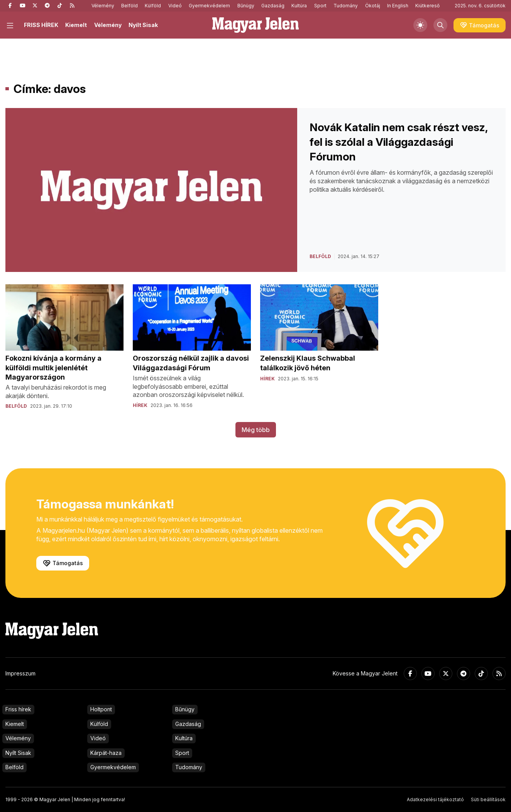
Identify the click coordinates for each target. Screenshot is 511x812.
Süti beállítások (488, 799)
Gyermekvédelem (209, 6)
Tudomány (346, 6)
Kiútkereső (427, 6)
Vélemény (103, 6)
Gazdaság (273, 6)
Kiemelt (76, 25)
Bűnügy (246, 6)
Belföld (129, 6)
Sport (320, 6)
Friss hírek (18, 709)
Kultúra (299, 6)
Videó (175, 6)
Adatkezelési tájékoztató (435, 799)
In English (398, 6)
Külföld (153, 6)
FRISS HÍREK (41, 25)
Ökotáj (373, 6)
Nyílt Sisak (143, 25)
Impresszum (20, 673)
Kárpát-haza (106, 753)
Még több (256, 430)
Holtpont (101, 709)
